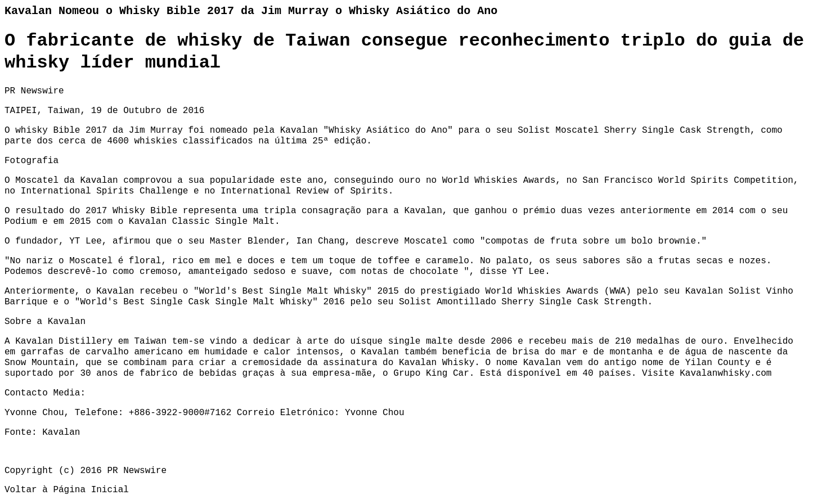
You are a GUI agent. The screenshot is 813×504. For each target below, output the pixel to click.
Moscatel (37, 181)
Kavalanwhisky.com (726, 373)
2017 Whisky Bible (131, 211)
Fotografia (32, 161)
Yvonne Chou (375, 413)
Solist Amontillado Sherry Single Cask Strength (523, 302)
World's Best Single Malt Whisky (283, 291)
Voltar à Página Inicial (67, 490)
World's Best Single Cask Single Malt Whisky (196, 302)
